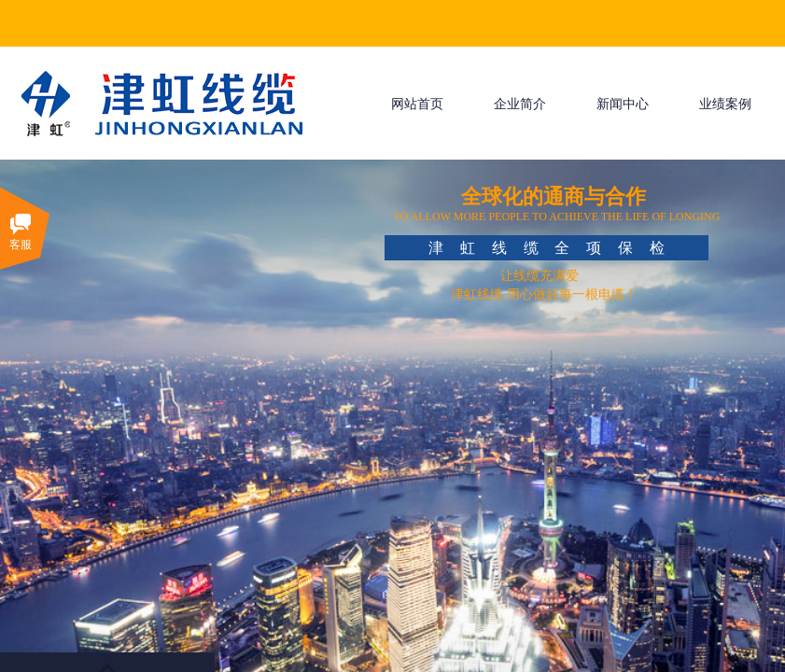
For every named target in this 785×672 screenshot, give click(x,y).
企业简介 (520, 104)
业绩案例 (725, 104)
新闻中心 (623, 104)
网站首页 (417, 104)
